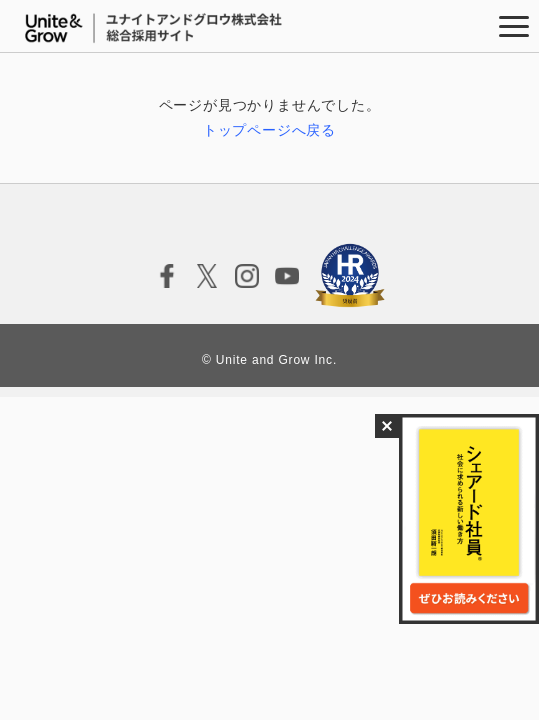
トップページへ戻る (269, 130)
